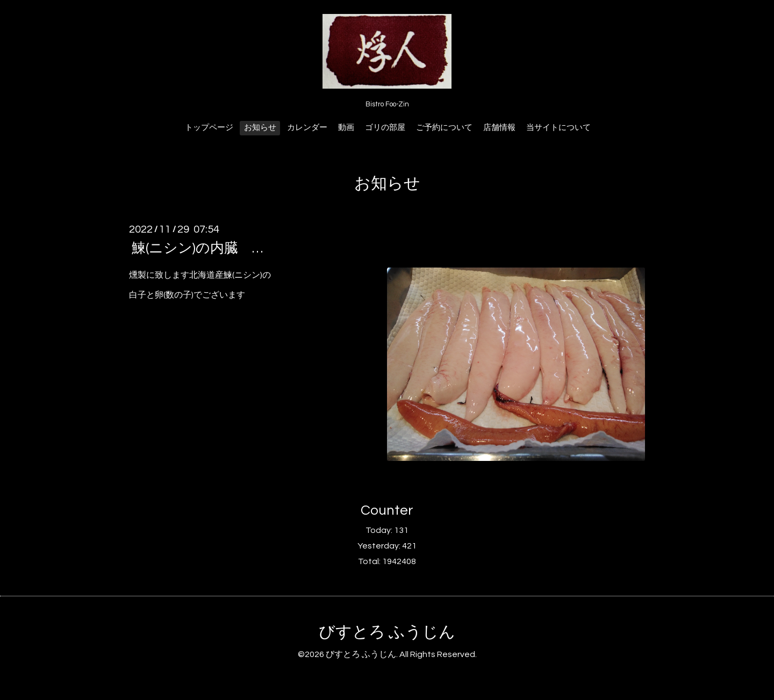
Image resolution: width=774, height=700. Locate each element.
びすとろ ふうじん (387, 632)
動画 (346, 128)
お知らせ (260, 128)
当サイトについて (558, 128)
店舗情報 (499, 128)
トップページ (209, 128)
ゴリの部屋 (385, 128)
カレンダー (307, 128)
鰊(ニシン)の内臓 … (197, 248)
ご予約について (444, 128)
